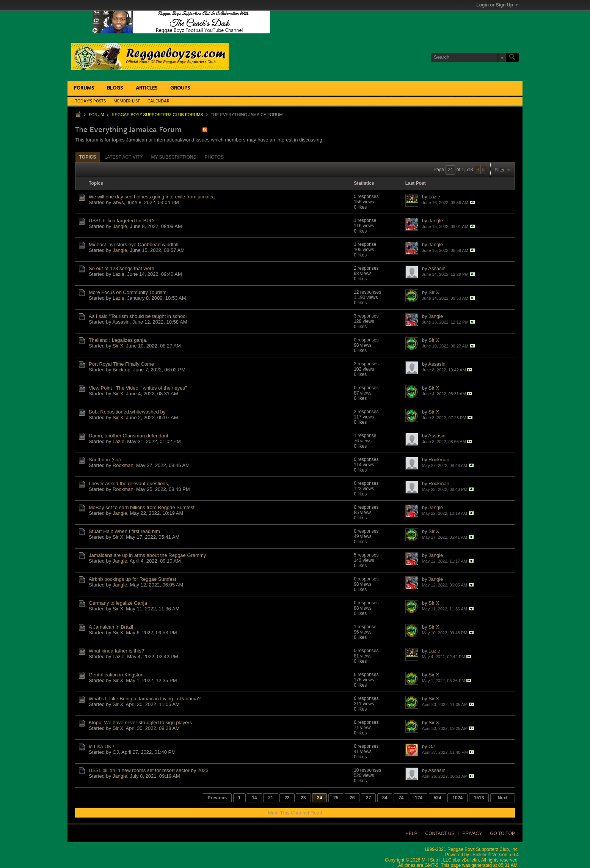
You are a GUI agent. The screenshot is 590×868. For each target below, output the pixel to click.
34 (385, 798)
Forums (84, 88)
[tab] (88, 157)
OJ (116, 752)
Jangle (120, 226)
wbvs (118, 202)
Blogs (115, 88)
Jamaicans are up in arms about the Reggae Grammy (147, 555)
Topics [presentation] (88, 157)
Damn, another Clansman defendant (129, 436)
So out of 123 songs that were (122, 268)
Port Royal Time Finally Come (121, 364)
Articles (147, 88)
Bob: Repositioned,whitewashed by (127, 412)
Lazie (434, 197)
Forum (96, 115)
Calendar (158, 101)
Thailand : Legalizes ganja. (118, 340)
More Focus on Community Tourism (128, 292)
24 (319, 798)
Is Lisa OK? (101, 746)
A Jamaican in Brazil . (112, 627)
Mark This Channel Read (295, 813)
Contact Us (440, 833)
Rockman (123, 465)
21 (271, 798)
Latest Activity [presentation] (123, 157)
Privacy (472, 833)
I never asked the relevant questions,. (130, 484)
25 (336, 798)
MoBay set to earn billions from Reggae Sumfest (142, 507)
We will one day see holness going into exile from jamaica (152, 197)
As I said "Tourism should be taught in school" (139, 316)
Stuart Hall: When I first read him (124, 531)
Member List (127, 101)
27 (368, 798)
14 (254, 798)
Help (411, 833)
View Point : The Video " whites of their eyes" (138, 388)
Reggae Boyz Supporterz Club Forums (157, 115)
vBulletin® (480, 855)
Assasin (437, 268)
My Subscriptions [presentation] (173, 157)
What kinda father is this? (116, 651)
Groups (180, 88)
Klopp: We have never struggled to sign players (140, 723)
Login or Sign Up (497, 5)
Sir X (434, 292)
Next (502, 798)
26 (352, 798)
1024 (457, 798)
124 (419, 798)
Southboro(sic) (105, 460)
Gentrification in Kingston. (117, 675)
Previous (217, 798)
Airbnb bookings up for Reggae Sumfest (133, 579)
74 (401, 798)
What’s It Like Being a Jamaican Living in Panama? (145, 699)
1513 (479, 798)
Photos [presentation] (214, 157)
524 (438, 798)
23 (303, 798)
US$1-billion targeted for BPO (121, 221)
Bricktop (122, 370)
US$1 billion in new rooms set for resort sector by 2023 (149, 770)
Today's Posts (90, 101)
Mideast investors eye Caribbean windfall (133, 245)
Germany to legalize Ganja (118, 603)
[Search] (468, 57)
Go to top (502, 833)
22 (287, 798)
